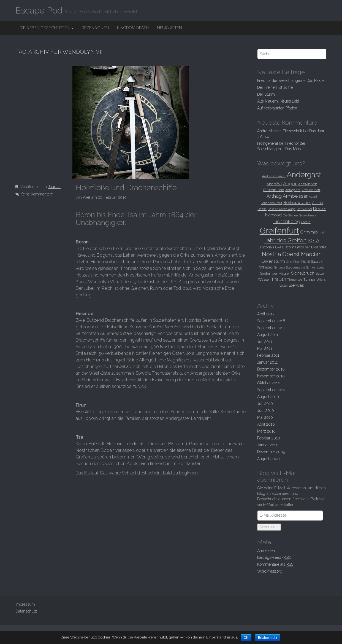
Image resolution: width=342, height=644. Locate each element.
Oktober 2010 (269, 383)
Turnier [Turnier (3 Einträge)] (309, 279)
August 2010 (268, 397)
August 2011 (268, 335)
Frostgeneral (268, 143)
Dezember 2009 (271, 452)
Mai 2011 (265, 348)
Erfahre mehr (268, 638)
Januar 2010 (268, 445)
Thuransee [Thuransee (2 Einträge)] (295, 280)
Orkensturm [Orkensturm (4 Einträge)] (273, 261)
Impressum (25, 604)
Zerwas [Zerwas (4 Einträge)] (297, 285)
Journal (54, 187)
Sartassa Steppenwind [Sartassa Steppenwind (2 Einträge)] (290, 267)
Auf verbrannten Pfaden (277, 108)
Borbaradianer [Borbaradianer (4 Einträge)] (297, 202)
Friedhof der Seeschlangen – (291, 80)
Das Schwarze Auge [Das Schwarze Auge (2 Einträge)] (282, 209)
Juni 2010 (266, 410)
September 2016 (271, 321)
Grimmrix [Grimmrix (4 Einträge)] (309, 232)
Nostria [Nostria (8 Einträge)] (272, 254)
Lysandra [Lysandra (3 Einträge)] (319, 247)
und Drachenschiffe (126, 188)
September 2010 (271, 390)
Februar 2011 (268, 355)
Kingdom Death (133, 28)
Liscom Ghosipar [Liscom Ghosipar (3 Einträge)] (296, 247)
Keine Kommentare (37, 194)
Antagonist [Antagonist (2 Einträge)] (293, 190)
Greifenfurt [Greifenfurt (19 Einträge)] (279, 231)
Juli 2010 (265, 404)
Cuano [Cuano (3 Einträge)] (317, 203)
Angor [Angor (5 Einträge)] (290, 184)
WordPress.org (270, 571)
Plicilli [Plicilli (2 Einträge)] (306, 262)
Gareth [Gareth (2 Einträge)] (306, 222)
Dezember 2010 (271, 369)
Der (266, 94)
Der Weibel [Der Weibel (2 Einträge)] (304, 209)
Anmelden (266, 551)
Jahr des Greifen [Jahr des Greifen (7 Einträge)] (285, 240)
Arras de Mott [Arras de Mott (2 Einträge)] (311, 190)
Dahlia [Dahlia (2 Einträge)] (262, 209)
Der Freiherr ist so (275, 87)
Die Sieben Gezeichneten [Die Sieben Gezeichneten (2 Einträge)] (301, 215)
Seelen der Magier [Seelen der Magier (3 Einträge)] (275, 273)
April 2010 (266, 424)
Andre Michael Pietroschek (280, 131)
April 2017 (266, 314)
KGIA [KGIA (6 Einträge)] (313, 240)
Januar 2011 (267, 362)
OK (246, 638)
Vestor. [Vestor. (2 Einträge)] (284, 286)
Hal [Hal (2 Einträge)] (322, 232)
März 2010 (266, 431)
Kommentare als (275, 564)
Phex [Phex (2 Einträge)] (297, 262)
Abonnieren (269, 527)
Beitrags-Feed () (274, 558)
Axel (87, 197)
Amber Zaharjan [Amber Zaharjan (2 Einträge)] (274, 176)
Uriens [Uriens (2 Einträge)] (321, 280)
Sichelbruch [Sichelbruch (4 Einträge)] (303, 273)
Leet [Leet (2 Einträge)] (278, 247)
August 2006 (268, 459)
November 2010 (271, 376)
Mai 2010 (265, 417)
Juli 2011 (265, 342)
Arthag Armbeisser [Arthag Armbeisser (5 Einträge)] (287, 196)
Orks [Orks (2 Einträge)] (289, 262)
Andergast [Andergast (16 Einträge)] (304, 175)
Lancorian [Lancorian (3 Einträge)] (266, 247)
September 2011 (271, 328)
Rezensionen (95, 28)
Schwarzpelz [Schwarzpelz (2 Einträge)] (315, 267)
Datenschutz (26, 611)
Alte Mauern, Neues (278, 101)
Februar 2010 (269, 438)
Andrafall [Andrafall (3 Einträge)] (274, 184)
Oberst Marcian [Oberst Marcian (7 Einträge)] (302, 254)
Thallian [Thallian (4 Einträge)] (279, 279)
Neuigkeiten (169, 28)
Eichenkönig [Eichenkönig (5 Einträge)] (287, 221)
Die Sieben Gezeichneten (47, 28)
